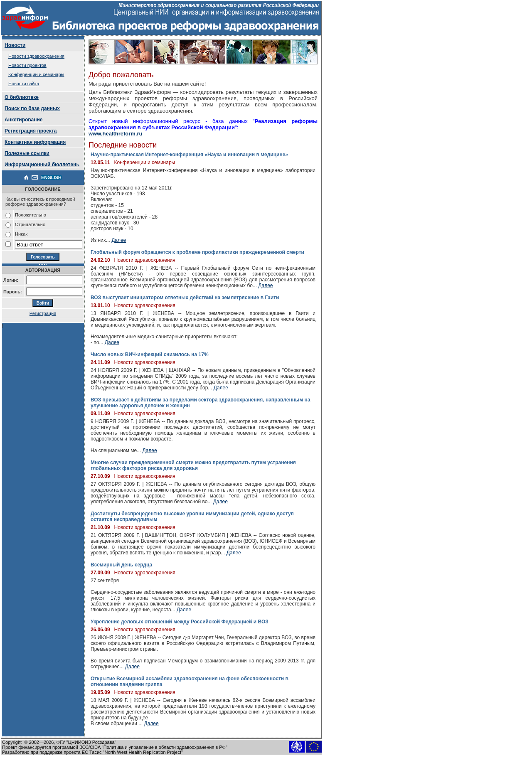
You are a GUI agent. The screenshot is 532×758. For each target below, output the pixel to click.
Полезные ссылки (27, 153)
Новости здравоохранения (36, 56)
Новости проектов (27, 65)
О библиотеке (22, 97)
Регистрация (43, 313)
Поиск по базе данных (32, 108)
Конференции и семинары (36, 74)
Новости (15, 45)
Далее (119, 240)
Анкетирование (24, 120)
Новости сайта (24, 84)
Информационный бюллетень (42, 165)
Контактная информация (35, 142)
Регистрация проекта (31, 131)
